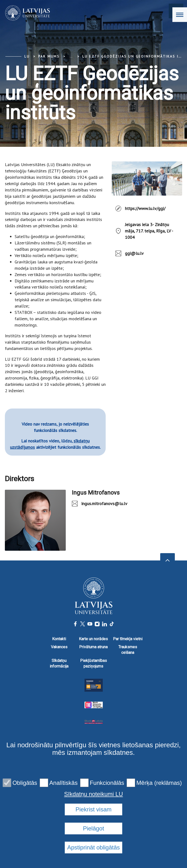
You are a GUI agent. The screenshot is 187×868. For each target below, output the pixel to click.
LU (27, 56)
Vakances (59, 647)
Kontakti (59, 639)
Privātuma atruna (93, 647)
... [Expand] (71, 56)
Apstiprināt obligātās (93, 847)
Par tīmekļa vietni (128, 639)
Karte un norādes (93, 639)
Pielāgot (94, 828)
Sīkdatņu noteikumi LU (93, 794)
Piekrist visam (93, 809)
